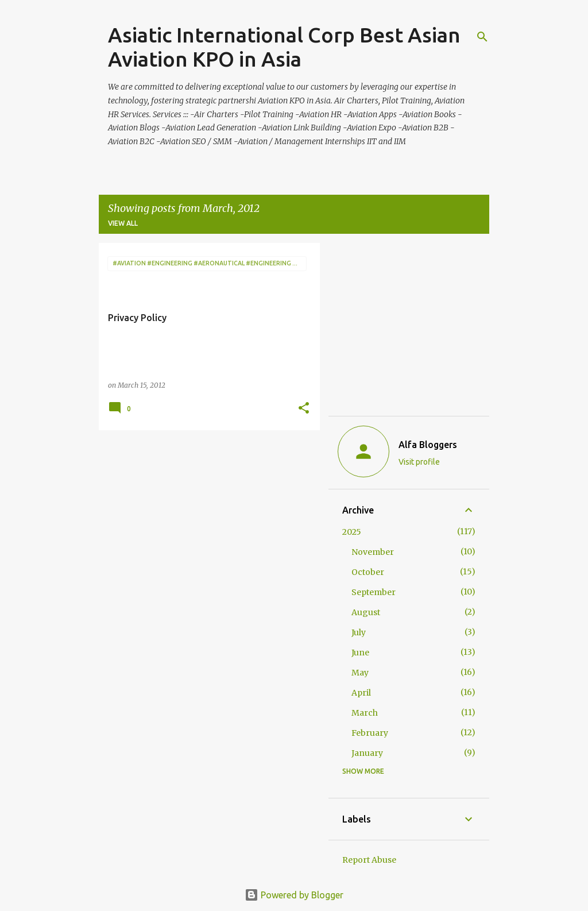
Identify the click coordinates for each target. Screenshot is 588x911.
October (368, 572)
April (361, 693)
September (374, 592)
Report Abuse (369, 860)
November (373, 552)
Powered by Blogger (294, 895)
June (360, 653)
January (367, 753)
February (370, 733)
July (359, 632)
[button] (304, 409)
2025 (352, 532)
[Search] (482, 37)
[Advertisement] (205, 519)
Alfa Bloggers (428, 445)
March (365, 713)
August (366, 612)
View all (123, 223)
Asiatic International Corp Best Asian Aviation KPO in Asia (284, 47)
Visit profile (419, 462)
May (360, 673)
